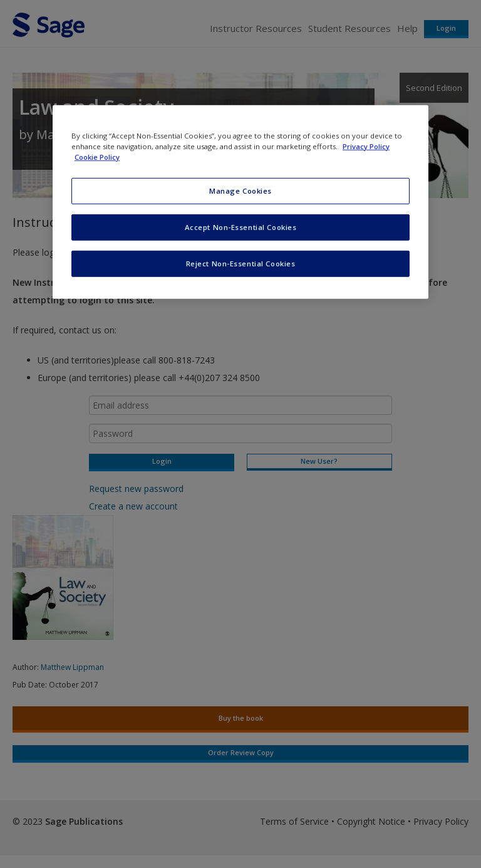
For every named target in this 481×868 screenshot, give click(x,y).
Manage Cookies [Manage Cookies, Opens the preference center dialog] (240, 191)
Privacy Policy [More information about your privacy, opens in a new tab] (366, 146)
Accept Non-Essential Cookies (241, 227)
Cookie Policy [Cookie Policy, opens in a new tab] (97, 157)
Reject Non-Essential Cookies (241, 264)
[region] (240, 202)
